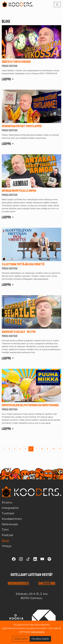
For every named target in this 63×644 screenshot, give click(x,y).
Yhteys (7, 546)
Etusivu (7, 502)
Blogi (5, 541)
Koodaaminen (12, 519)
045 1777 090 (47, 583)
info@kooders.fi (18, 583)
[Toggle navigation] (57, 5)
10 (54, 449)
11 (60, 449)
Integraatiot (10, 508)
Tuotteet (8, 513)
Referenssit (10, 524)
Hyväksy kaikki (40, 639)
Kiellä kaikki (21, 639)
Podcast (8, 535)
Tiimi (5, 530)
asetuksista (38, 632)
